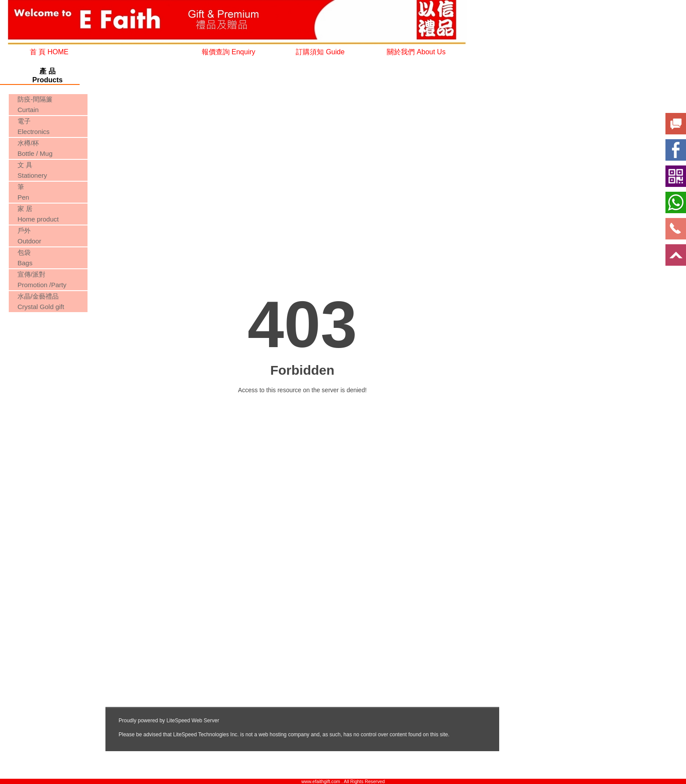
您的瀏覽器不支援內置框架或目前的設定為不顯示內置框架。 (47, 347)
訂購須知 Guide (320, 52)
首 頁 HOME (49, 52)
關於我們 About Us (416, 52)
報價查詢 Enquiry (229, 52)
